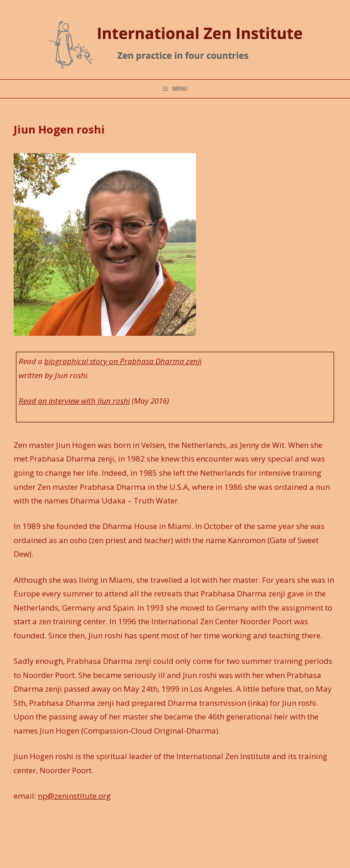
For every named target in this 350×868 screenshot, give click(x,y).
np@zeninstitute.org (74, 796)
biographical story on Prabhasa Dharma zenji (123, 361)
